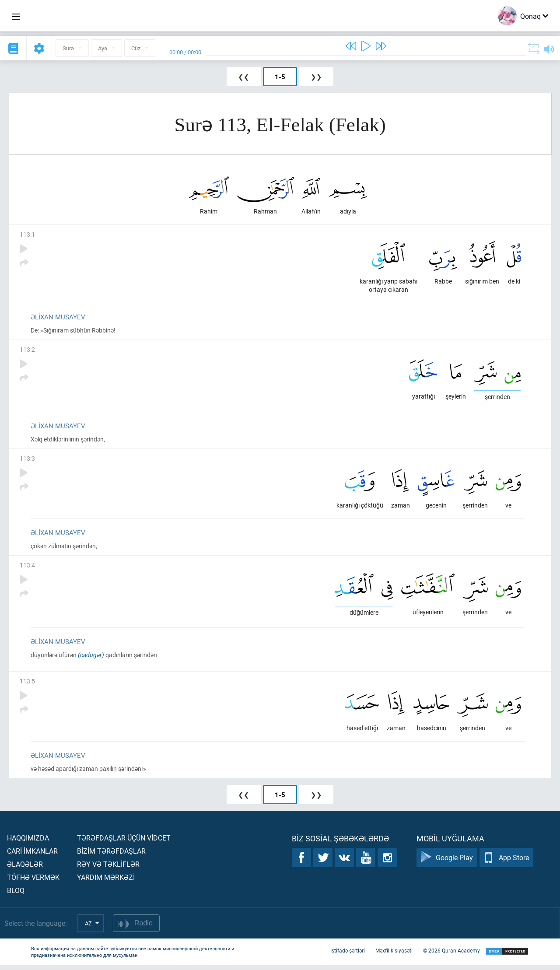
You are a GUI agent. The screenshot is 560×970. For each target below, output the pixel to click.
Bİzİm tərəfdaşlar (111, 856)
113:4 (27, 569)
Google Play (447, 863)
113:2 (27, 351)
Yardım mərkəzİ (106, 882)
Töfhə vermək (33, 882)
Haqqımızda (28, 843)
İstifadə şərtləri (348, 956)
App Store (506, 863)
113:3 (27, 461)
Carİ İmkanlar (32, 856)
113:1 (27, 235)
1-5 (280, 77)
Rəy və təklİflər (108, 869)
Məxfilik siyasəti (394, 956)
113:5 (27, 685)
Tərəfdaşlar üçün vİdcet (124, 843)
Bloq (16, 895)
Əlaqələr (25, 869)
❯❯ (316, 77)
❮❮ (244, 77)
